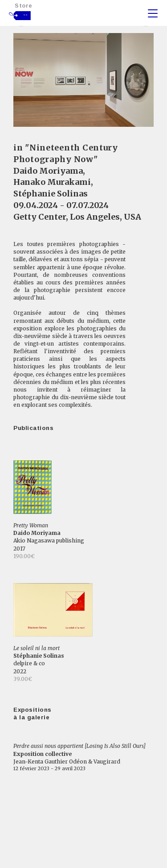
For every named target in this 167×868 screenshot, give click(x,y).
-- (26, 15)
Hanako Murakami (52, 182)
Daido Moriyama (48, 171)
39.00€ (23, 679)
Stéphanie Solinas (51, 194)
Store (24, 6)
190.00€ (24, 556)
